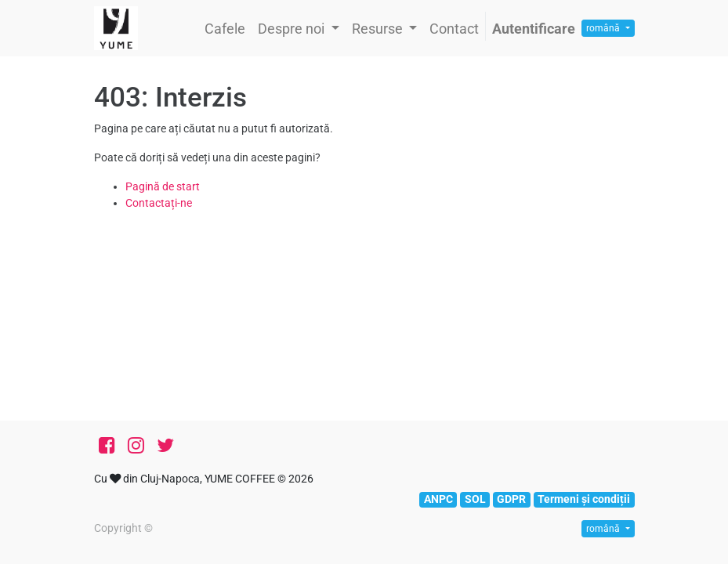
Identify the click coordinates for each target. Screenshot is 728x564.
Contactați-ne (159, 203)
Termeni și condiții (584, 499)
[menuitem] (225, 29)
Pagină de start (163, 186)
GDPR (511, 499)
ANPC (438, 499)
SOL (475, 499)
